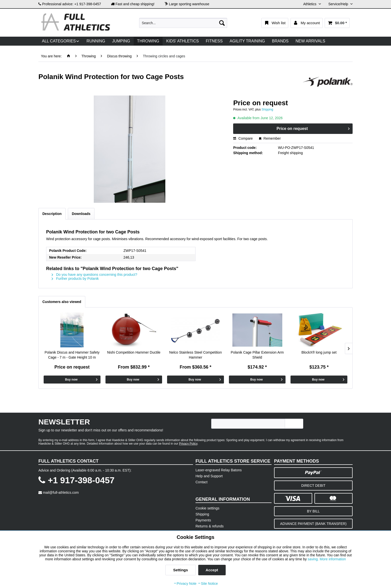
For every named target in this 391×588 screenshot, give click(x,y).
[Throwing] (148, 41)
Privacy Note (185, 584)
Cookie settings (207, 508)
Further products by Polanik (75, 279)
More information (333, 559)
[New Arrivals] (310, 41)
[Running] (96, 41)
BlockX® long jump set (319, 352)
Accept (212, 570)
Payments (203, 520)
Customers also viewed (62, 302)
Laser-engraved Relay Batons (219, 470)
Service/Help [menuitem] (339, 4)
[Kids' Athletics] (182, 41)
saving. (314, 559)
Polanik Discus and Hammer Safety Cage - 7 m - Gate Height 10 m (72, 355)
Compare (243, 138)
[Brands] (280, 41)
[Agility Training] (247, 41)
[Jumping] (121, 41)
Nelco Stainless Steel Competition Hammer (196, 355)
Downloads (81, 214)
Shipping (267, 109)
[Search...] (183, 23)
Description (52, 214)
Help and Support (209, 476)
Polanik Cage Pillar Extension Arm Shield (257, 355)
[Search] (222, 23)
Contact (201, 482)
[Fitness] (214, 41)
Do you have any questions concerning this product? (94, 275)
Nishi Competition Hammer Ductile (134, 352)
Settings (180, 570)
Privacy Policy (188, 444)
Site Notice (208, 584)
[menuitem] (183, 23)
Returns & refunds (210, 526)
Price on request (313, 128)
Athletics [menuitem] (310, 4)
